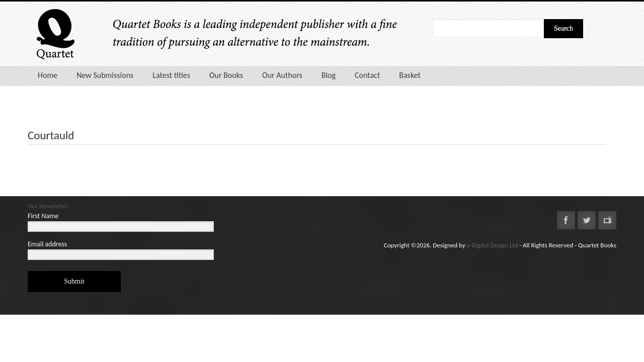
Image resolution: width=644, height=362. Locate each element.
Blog (329, 75)
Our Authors (282, 75)
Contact (367, 75)
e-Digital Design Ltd (493, 245)
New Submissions (105, 75)
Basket (410, 75)
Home (48, 75)
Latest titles (171, 75)
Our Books (226, 75)
